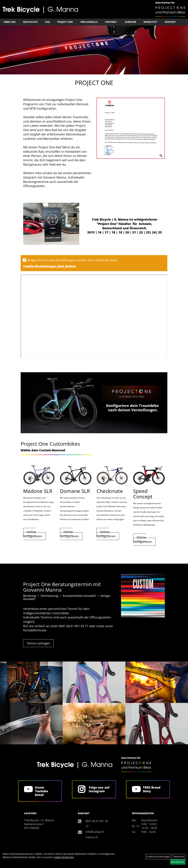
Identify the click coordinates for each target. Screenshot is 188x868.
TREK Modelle (89, 22)
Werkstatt (150, 22)
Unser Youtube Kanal (41, 791)
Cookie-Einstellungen (158, 857)
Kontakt (170, 22)
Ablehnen (179, 857)
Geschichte (30, 22)
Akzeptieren (178, 862)
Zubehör (131, 22)
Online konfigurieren (33, 534)
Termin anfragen (38, 643)
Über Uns (10, 22)
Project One (65, 22)
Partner (111, 22)
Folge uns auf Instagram (99, 789)
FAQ (47, 22)
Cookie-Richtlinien (64, 857)
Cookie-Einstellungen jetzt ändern (50, 266)
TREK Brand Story (152, 789)
